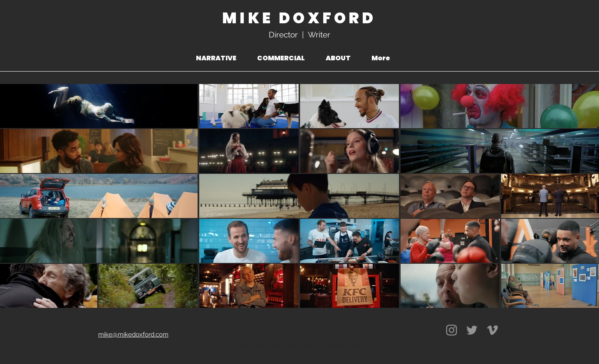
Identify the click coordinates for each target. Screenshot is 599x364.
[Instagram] (452, 330)
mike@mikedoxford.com (133, 334)
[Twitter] (472, 330)
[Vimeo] (492, 330)
